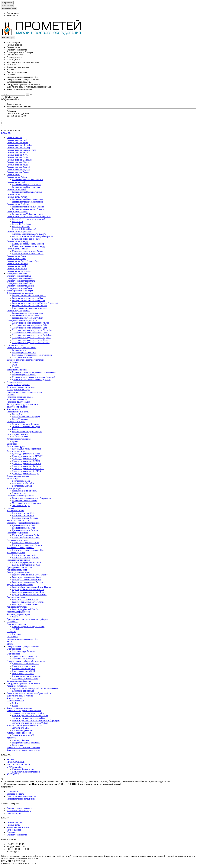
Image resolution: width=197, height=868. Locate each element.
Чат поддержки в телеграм (19, 106)
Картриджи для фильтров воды (21, 387)
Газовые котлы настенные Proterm (28, 209)
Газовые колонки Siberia (18, 162)
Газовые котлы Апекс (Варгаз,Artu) (23, 261)
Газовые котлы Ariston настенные (28, 180)
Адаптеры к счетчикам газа (25, 656)
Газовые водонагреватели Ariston (27, 313)
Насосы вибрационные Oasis (25, 535)
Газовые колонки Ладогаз (18, 170)
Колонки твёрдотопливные (19, 439)
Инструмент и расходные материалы (24, 84)
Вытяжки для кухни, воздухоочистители (25, 360)
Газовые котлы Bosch (16, 189)
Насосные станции (15, 510)
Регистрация (12, 16)
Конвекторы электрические (25, 501)
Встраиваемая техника (17, 370)
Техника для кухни (15, 55)
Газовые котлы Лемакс (17, 249)
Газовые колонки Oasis (17, 157)
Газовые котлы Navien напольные (28, 199)
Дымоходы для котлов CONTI (26, 461)
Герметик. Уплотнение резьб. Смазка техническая (35, 688)
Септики (11, 394)
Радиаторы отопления (17, 72)
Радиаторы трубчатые (17, 607)
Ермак (15, 441)
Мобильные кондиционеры (25, 491)
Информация (7, 787)
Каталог (5, 818)
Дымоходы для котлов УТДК (25, 473)
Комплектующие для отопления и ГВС (25, 725)
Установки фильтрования (18, 402)
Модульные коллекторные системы (23, 62)
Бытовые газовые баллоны (19, 82)
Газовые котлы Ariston (17, 177)
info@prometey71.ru (16, 847)
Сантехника (12, 74)
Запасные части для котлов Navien (28, 713)
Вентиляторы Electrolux (23, 483)
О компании (12, 791)
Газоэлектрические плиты (24, 352)
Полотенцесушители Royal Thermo (28, 627)
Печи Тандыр (13, 429)
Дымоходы (12, 65)
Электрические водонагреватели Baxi (29, 328)
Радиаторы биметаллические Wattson (29, 594)
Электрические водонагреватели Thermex (31, 340)
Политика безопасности (23, 769)
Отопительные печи (16, 422)
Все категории (13, 42)
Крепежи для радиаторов (18, 612)
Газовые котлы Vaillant (17, 212)
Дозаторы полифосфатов (18, 385)
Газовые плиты (19, 350)
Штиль (10, 644)
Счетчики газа (13, 654)
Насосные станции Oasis (23, 513)
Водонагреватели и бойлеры (20, 52)
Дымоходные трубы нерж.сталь (27, 449)
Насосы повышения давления (20, 548)
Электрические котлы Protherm (21, 281)
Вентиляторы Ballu (21, 481)
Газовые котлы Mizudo (17, 264)
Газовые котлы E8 (15, 194)
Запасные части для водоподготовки (23, 750)
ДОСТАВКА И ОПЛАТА (18, 764)
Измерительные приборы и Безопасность (26, 661)
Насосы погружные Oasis (24, 555)
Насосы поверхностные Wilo (25, 543)
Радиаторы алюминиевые (18, 572)
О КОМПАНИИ (14, 767)
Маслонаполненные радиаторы (26, 503)
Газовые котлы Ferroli (17, 268)
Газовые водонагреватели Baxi (26, 315)
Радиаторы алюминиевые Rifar (26, 580)
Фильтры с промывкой (17, 407)
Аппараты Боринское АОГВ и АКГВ (29, 234)
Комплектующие (14, 698)
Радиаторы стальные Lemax (25, 604)
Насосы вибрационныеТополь (26, 538)
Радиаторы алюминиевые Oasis (27, 577)
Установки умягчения (17, 399)
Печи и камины (14, 830)
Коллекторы (18, 745)
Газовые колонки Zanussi (18, 167)
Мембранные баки (15, 701)
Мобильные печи (20, 436)
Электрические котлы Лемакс (20, 286)
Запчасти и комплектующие (19, 89)
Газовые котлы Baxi (16, 182)
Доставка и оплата (15, 794)
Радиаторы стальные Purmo (25, 599)
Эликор (15, 367)
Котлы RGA (18, 222)
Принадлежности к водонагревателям (30, 308)
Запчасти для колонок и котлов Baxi (29, 718)
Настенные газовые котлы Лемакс (28, 254)
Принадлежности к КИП (23, 671)
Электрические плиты (22, 357)
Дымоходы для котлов (17, 451)
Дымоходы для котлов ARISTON (27, 456)
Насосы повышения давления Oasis (29, 550)
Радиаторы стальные (16, 597)
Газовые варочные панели (24, 375)
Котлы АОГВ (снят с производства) (28, 219)
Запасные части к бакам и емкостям (23, 748)
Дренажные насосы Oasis (24, 525)
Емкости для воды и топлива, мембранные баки (29, 87)
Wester (15, 706)
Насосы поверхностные (18, 540)
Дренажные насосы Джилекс (25, 530)
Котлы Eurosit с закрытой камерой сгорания (32, 236)
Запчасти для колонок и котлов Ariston (30, 715)
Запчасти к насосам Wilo (24, 735)
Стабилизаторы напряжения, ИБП (22, 77)
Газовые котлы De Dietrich (19, 271)
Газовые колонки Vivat (17, 165)
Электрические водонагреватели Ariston (31, 323)
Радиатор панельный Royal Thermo (28, 602)
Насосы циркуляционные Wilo (26, 565)
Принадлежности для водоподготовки (24, 392)
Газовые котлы (13, 47)
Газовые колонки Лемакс (18, 172)
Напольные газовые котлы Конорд (28, 244)
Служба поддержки (10, 803)
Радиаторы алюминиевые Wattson (28, 582)
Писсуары (17, 634)
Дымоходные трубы (16, 446)
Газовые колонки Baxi (17, 140)
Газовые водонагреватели (18, 310)
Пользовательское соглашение (26, 772)
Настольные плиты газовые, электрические (32, 355)
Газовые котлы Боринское (19, 231)
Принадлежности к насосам (19, 567)
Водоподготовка (14, 57)
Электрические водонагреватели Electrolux (32, 330)
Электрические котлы (17, 50)
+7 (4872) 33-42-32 (15, 844)
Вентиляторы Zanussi (22, 486)
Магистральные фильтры (18, 389)
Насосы (10, 69)
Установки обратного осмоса (20, 397)
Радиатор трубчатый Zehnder (25, 609)
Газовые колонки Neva (17, 155)
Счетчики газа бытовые (23, 659)
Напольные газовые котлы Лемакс (28, 251)
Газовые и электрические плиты (21, 347)
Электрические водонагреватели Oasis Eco (32, 335)
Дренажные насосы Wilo (24, 528)
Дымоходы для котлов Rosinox (26, 454)
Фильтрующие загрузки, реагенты (22, 404)
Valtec (15, 617)
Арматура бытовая (21, 740)
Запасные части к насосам (19, 733)
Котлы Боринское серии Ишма (26, 239)
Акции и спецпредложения (19, 808)
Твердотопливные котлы (18, 412)
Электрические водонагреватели (22, 320)
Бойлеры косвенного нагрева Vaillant (29, 296)
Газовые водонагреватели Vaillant (27, 318)
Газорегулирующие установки (26, 743)
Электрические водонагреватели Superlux (31, 338)
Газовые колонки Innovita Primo (21, 150)
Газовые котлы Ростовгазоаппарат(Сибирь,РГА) (29, 217)
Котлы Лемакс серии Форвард (26, 417)
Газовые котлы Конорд (17, 241)
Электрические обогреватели (20, 496)
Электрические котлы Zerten (20, 283)
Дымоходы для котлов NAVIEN (27, 464)
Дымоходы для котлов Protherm (27, 466)
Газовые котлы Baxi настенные (26, 187)
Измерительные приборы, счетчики (23, 79)
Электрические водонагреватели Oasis (30, 333)
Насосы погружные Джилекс (25, 557)
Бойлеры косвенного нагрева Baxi (28, 298)
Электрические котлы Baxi (19, 276)
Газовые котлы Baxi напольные (26, 184)
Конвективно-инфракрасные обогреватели (32, 498)
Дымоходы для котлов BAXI (25, 459)
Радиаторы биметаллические (20, 585)
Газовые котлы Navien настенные (27, 202)
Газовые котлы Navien (17, 197)
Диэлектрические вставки (24, 666)
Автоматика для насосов (18, 520)
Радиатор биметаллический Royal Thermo (31, 587)
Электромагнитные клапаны (25, 678)
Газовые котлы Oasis (16, 259)
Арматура (11, 738)
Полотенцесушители (16, 624)
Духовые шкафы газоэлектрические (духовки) (33, 377)
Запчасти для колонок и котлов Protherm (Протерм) (36, 720)
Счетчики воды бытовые (23, 651)
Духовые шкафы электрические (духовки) (32, 380)
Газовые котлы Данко (16, 256)
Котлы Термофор (20, 419)
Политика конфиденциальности (21, 796)
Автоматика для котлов (23, 730)
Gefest (15, 362)
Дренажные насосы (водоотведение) (23, 523)
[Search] (13, 94)
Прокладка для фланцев (23, 691)
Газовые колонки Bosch (17, 142)
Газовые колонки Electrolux (19, 145)
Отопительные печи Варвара (25, 424)
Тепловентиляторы (21, 506)
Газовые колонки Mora (17, 152)
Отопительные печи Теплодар (26, 427)
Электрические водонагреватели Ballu (30, 325)
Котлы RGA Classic (21, 226)
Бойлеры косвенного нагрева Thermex (30, 306)
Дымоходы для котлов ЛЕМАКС (27, 471)
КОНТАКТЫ (13, 774)
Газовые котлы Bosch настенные (27, 192)
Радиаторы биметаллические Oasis (28, 590)
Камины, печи (13, 60)
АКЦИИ (10, 759)
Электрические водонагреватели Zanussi (31, 343)
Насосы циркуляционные (18, 560)
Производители (14, 813)
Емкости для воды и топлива (20, 696)
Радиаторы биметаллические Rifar (28, 592)
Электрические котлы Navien (20, 278)
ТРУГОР (16, 629)
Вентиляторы (13, 478)
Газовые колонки (14, 45)
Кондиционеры (14, 488)
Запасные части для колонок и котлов (24, 711)
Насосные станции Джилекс (25, 518)
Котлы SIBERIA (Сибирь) (24, 229)
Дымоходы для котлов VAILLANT (28, 469)
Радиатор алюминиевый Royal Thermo (30, 575)
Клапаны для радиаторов (18, 614)
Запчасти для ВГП (21, 728)
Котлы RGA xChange (22, 224)
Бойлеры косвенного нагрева (20, 293)
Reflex (15, 703)
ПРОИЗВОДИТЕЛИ (16, 762)
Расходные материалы (17, 686)
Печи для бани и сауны (17, 434)
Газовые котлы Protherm (18, 204)
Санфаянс (11, 632)
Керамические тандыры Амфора (27, 431)
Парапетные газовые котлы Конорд (28, 246)
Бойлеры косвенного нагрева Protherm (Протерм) (35, 303)
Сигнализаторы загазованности (27, 676)
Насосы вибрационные (17, 533)
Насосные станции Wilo (23, 515)
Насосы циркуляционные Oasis (26, 562)
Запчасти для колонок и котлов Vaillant (30, 723)
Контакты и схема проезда (19, 811)
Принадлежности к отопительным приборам (27, 619)
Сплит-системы (19, 493)
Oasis (15, 365)
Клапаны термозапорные (24, 669)
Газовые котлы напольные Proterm (28, 207)
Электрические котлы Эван (19, 288)
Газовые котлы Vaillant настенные (28, 214)
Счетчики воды (14, 649)
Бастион (10, 641)
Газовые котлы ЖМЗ (16, 266)
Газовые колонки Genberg (18, 147)
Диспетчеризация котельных (25, 664)
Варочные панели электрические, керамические (34, 372)
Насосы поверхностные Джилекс (27, 545)
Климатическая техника (18, 67)
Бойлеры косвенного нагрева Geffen (29, 301)
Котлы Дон (17, 414)
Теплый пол (12, 636)
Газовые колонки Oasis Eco (19, 160)
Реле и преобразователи (23, 674)
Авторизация (13, 13)
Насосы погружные (16, 552)
